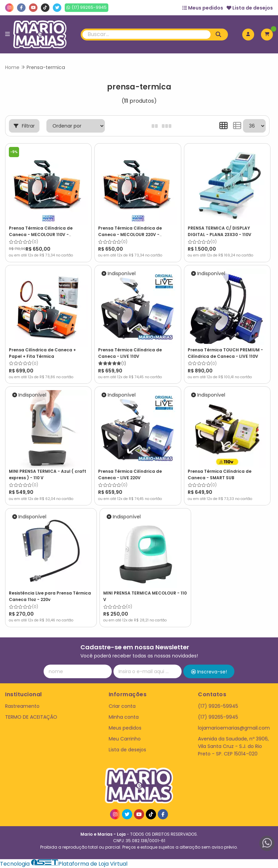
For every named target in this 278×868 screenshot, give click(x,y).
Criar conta (122, 706)
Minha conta (124, 717)
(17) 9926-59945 (218, 706)
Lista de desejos (250, 8)
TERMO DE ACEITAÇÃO (31, 717)
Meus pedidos (203, 8)
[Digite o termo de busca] (146, 35)
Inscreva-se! (209, 672)
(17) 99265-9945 (218, 717)
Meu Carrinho (125, 739)
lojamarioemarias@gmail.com (234, 728)
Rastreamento (22, 706)
